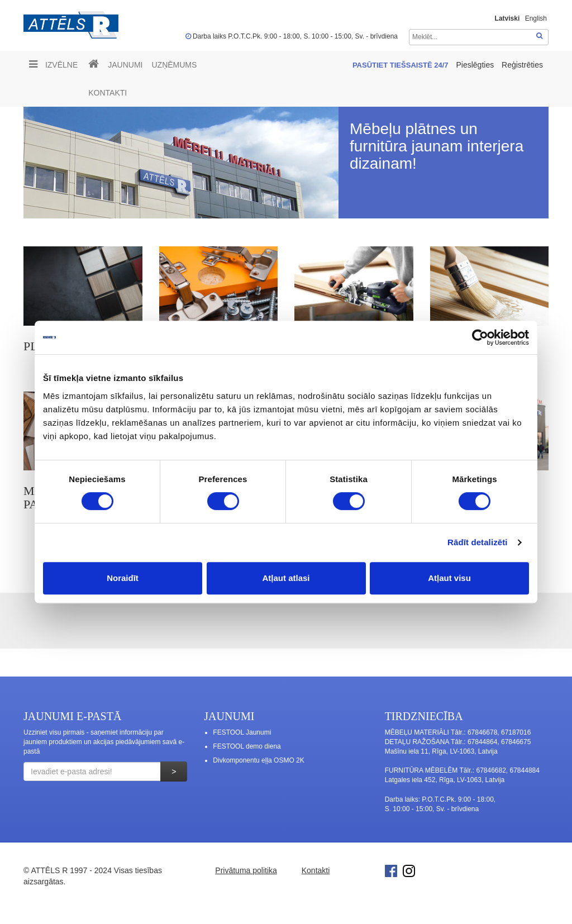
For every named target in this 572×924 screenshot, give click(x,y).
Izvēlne (53, 64)
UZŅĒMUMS (174, 65)
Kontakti (108, 93)
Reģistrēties (522, 65)
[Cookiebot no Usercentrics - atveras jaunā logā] (480, 337)
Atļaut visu (449, 578)
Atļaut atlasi (286, 578)
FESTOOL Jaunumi (242, 732)
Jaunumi (125, 65)
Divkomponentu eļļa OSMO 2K (258, 760)
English (536, 18)
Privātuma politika (246, 870)
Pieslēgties (476, 65)
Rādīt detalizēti (477, 542)
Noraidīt (123, 578)
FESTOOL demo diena (247, 746)
